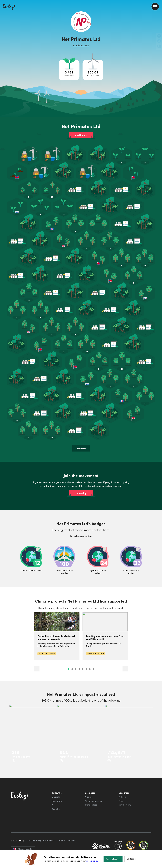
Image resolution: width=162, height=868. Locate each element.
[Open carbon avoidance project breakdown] (93, 70)
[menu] (155, 7)
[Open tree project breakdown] (69, 70)
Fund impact (81, 135)
